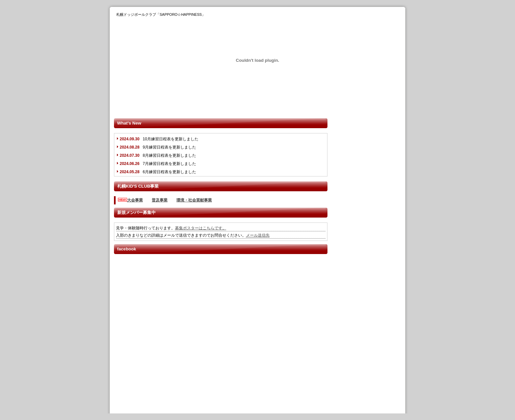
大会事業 (135, 200)
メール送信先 (258, 235)
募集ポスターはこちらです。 (201, 228)
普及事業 (160, 200)
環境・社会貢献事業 (194, 200)
